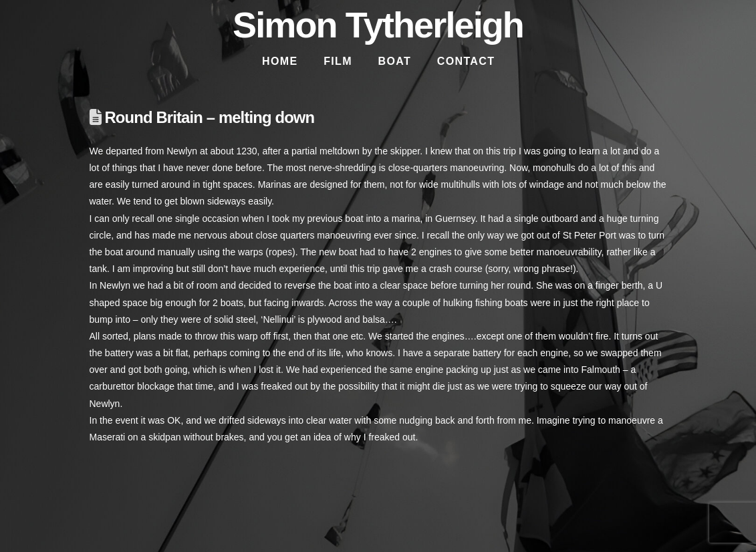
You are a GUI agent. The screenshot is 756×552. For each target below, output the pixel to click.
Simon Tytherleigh (378, 25)
